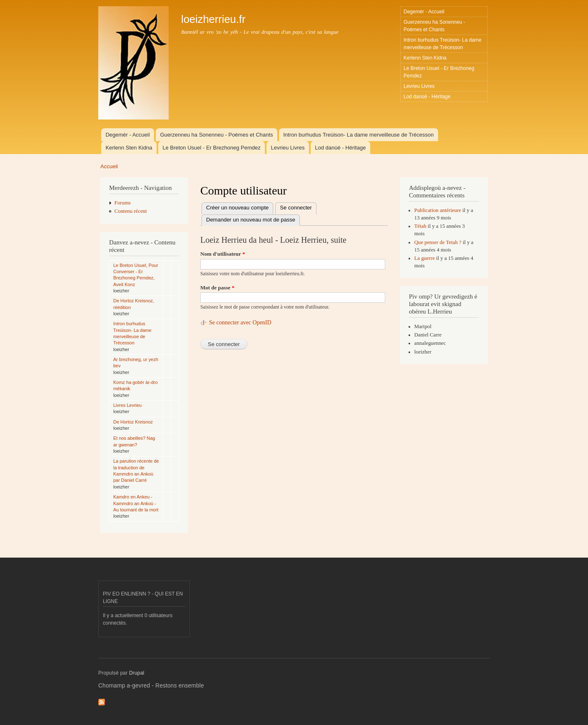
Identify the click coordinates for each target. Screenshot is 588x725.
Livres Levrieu (127, 405)
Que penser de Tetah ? (438, 242)
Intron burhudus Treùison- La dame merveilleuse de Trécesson (442, 44)
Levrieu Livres (419, 86)
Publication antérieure (438, 210)
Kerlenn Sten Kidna (425, 58)
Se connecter (298, 208)
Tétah (420, 226)
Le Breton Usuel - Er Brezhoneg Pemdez (439, 72)
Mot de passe (217, 288)
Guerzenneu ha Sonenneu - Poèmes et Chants (434, 26)
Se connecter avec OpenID (240, 323)
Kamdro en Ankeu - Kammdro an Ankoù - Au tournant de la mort (136, 503)
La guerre (425, 258)
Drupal (137, 673)
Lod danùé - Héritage (427, 97)
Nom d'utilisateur (223, 254)
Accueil (109, 166)
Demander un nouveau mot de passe (251, 220)
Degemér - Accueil (424, 12)
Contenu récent (131, 211)
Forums (123, 203)
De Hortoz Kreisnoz (133, 422)
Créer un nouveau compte (237, 208)
